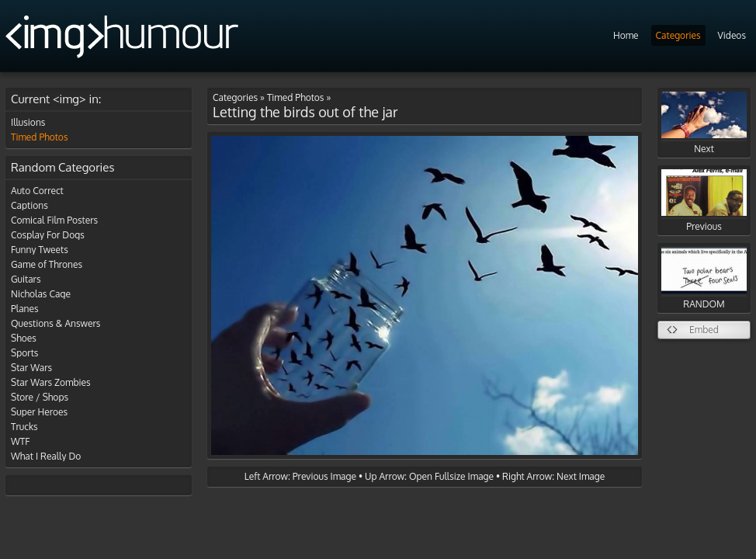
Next (704, 123)
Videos (732, 35)
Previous (704, 201)
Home (626, 35)
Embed (704, 330)
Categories (678, 35)
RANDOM (704, 278)
